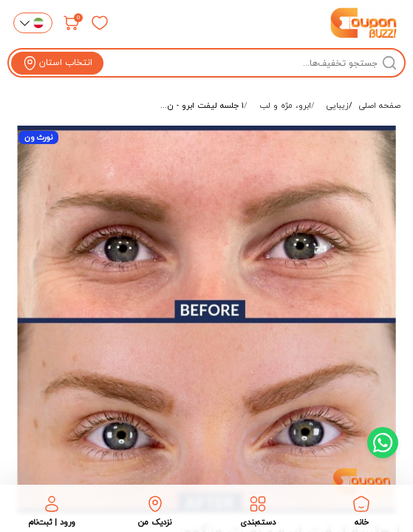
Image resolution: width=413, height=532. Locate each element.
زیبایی (338, 105)
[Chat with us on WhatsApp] (383, 443)
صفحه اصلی (380, 105)
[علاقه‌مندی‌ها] (100, 23)
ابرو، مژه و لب (285, 105)
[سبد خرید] (72, 23)
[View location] (57, 63)
